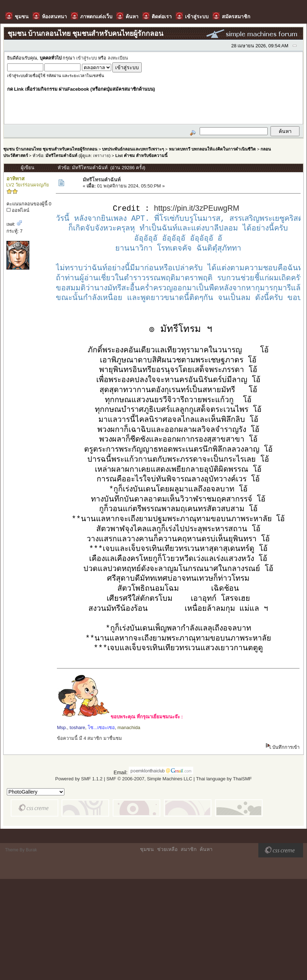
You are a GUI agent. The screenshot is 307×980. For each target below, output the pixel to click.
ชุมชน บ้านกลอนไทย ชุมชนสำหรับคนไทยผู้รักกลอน (50, 149)
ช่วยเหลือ (167, 850)
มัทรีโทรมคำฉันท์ (61, 155)
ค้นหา (206, 850)
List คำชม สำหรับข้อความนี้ (141, 155)
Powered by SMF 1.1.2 (79, 779)
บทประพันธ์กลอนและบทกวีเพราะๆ (133, 149)
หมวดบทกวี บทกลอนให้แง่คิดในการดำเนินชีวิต (212, 149)
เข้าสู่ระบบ (87, 58)
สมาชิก (189, 850)
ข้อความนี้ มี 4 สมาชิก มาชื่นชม (89, 739)
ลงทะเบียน (118, 58)
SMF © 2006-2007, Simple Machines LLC (149, 779)
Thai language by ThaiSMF (224, 779)
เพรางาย (101, 155)
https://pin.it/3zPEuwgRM (196, 209)
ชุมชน (147, 850)
